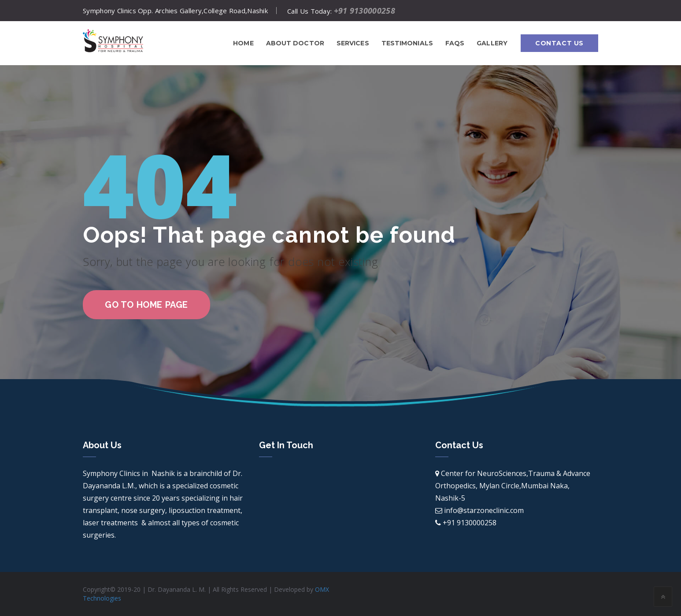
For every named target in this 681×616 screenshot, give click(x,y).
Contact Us (559, 43)
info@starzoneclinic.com (484, 510)
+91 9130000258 (365, 11)
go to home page (146, 305)
